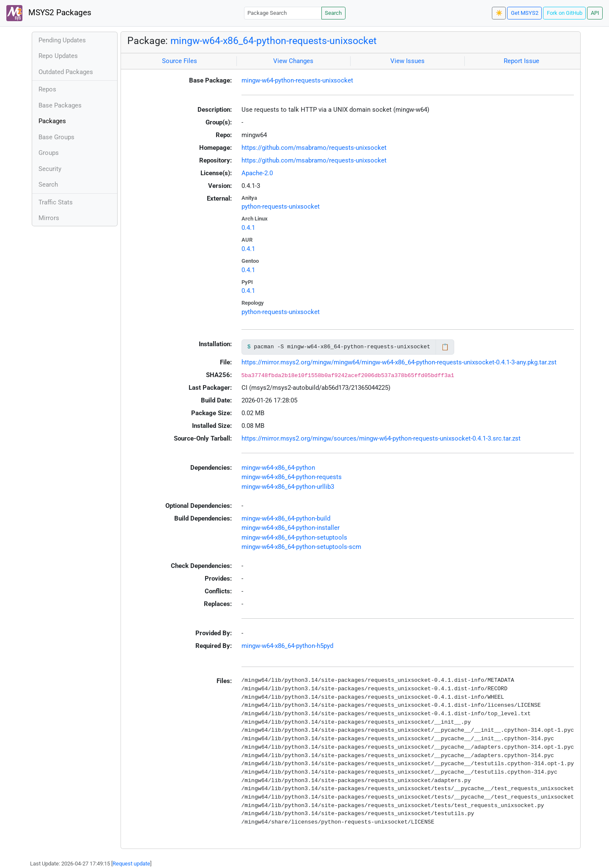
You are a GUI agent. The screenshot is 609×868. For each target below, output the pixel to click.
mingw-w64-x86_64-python (278, 468)
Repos (47, 89)
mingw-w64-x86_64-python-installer (291, 528)
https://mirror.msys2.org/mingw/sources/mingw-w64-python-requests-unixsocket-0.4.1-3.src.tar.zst (381, 438)
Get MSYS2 (525, 13)
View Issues (407, 61)
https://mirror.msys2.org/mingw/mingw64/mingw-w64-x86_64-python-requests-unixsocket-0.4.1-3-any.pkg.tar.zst (399, 362)
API (595, 13)
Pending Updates (62, 40)
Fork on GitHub (565, 13)
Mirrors (49, 218)
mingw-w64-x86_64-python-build (286, 518)
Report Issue (521, 61)
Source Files (180, 61)
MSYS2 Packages (49, 13)
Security (50, 169)
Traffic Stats (56, 202)
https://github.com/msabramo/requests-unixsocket (314, 148)
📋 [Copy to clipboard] (445, 347)
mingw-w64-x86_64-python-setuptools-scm (301, 547)
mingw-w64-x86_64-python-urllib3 (288, 487)
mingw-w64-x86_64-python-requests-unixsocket (274, 41)
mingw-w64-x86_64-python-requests (292, 477)
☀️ (499, 13)
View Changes (293, 61)
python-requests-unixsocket (281, 207)
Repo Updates (58, 56)
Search (333, 13)
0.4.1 (248, 228)
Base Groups (56, 137)
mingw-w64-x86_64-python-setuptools (294, 537)
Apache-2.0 (257, 173)
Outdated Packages (66, 72)
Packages (52, 121)
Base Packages (60, 105)
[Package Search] (283, 13)
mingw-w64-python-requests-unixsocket (297, 80)
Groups (49, 153)
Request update (131, 864)
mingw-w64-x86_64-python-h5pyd (287, 646)
